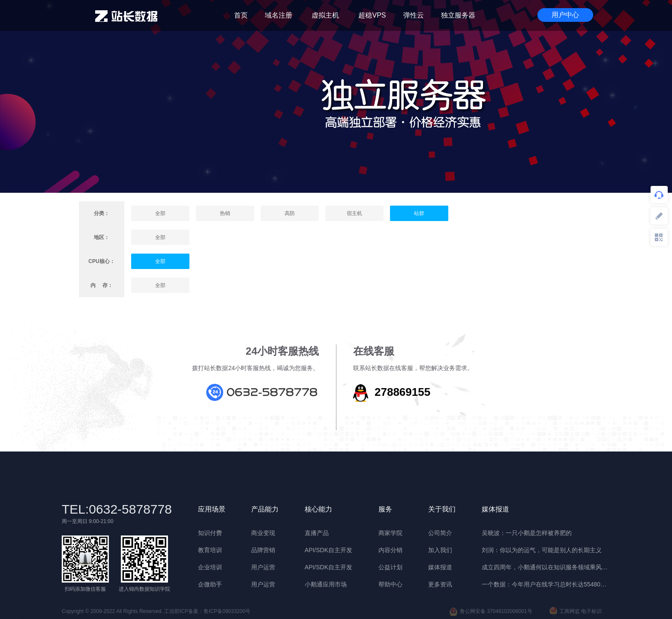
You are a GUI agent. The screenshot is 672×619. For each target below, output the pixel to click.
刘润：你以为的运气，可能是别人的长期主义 (542, 550)
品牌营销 (263, 550)
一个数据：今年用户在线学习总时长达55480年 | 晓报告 (546, 584)
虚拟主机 (325, 15)
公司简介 (440, 533)
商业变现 (263, 533)
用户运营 (263, 567)
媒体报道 (440, 567)
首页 (241, 15)
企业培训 (210, 567)
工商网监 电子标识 (576, 612)
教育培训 (210, 550)
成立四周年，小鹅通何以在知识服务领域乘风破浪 (546, 567)
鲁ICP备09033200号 (227, 611)
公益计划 (390, 567)
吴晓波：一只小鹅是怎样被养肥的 (527, 533)
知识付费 (210, 533)
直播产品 (317, 533)
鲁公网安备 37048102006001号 (491, 612)
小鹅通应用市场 (326, 584)
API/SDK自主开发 (328, 550)
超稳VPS (372, 15)
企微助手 (210, 584)
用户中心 (565, 15)
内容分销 (390, 550)
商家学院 (390, 533)
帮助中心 (390, 584)
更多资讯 (440, 584)
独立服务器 (458, 15)
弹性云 (414, 15)
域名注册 (279, 15)
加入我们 (440, 550)
